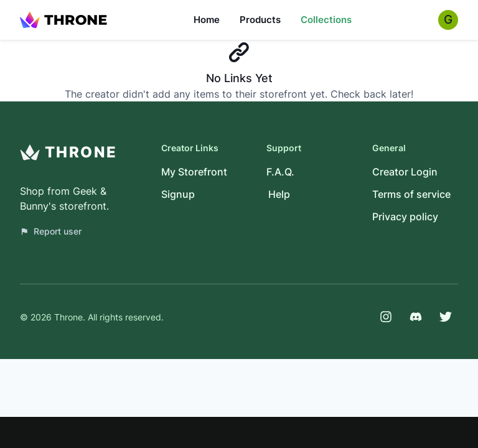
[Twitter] (446, 317)
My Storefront (194, 172)
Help (279, 194)
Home (207, 20)
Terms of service (411, 194)
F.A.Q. (280, 172)
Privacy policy (405, 217)
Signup (178, 194)
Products (260, 20)
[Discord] (416, 317)
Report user (51, 231)
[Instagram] (386, 317)
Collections (326, 20)
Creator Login (405, 172)
